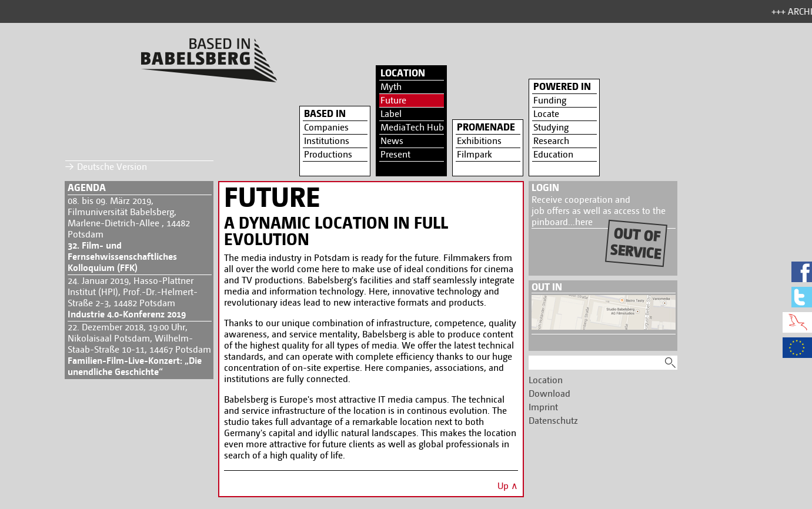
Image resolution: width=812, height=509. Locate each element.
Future (393, 100)
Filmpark (474, 154)
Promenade (486, 127)
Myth (391, 87)
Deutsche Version (112, 167)
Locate (546, 114)
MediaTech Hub (412, 127)
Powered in (562, 86)
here (584, 222)
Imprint (543, 407)
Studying (551, 127)
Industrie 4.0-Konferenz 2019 (127, 314)
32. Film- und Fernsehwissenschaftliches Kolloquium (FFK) (122, 257)
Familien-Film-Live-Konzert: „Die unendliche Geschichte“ (135, 366)
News (392, 141)
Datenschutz (553, 421)
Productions (328, 154)
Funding (550, 100)
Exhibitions (479, 141)
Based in (325, 113)
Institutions (327, 141)
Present (395, 154)
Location (403, 73)
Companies (326, 127)
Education (553, 154)
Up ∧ (508, 486)
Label (391, 114)
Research (551, 141)
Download (549, 394)
